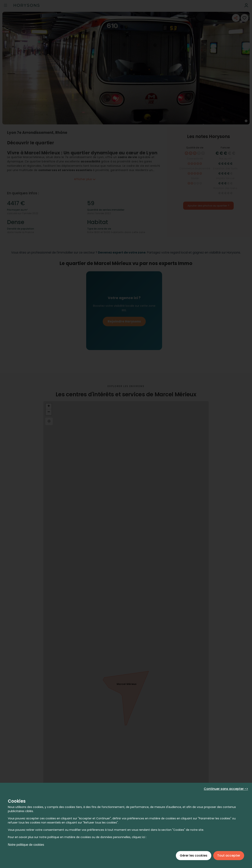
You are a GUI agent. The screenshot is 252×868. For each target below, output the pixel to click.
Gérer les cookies (194, 855)
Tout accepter (229, 855)
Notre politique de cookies (26, 845)
